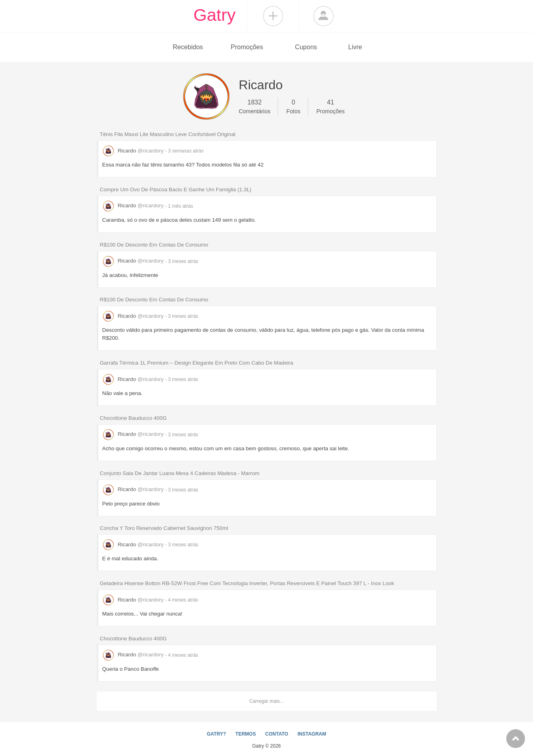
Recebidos (188, 47)
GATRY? (216, 734)
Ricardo (134, 151)
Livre (355, 47)
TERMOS (246, 734)
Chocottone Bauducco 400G (133, 418)
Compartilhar (273, 16)
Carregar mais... (266, 701)
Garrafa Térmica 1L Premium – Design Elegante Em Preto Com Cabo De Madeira (197, 363)
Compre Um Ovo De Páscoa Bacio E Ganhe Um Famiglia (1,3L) (176, 190)
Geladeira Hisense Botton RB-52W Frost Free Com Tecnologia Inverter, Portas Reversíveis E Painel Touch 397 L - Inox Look (247, 583)
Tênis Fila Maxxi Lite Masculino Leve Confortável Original (168, 134)
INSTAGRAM (312, 734)
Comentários (255, 106)
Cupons (306, 47)
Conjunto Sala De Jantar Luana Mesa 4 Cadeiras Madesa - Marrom (180, 473)
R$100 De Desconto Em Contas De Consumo (154, 245)
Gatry (215, 15)
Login (323, 16)
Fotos (293, 106)
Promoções (247, 47)
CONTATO (276, 734)
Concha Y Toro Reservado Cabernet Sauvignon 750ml (164, 528)
